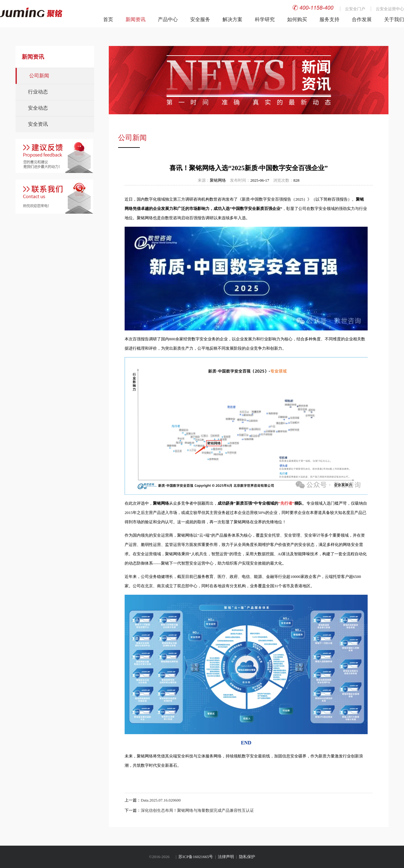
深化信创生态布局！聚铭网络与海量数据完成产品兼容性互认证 (197, 810)
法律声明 (226, 857)
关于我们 (394, 19)
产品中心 (168, 19)
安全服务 (200, 19)
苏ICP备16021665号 (196, 857)
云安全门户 (355, 9)
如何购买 (297, 19)
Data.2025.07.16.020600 (161, 800)
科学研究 (265, 19)
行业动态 (38, 92)
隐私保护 (247, 857)
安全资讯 (38, 124)
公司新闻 (39, 76)
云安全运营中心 (390, 9)
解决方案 (232, 19)
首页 (108, 19)
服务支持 (329, 19)
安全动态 (38, 108)
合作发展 (362, 19)
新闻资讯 (135, 19)
